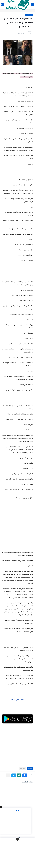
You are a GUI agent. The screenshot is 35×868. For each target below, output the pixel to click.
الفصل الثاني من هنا (17, 700)
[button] (25, 775)
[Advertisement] (17, 525)
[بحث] (2, 4)
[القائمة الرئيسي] (33, 4)
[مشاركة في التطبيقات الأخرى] (8, 775)
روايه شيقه (29, 15)
